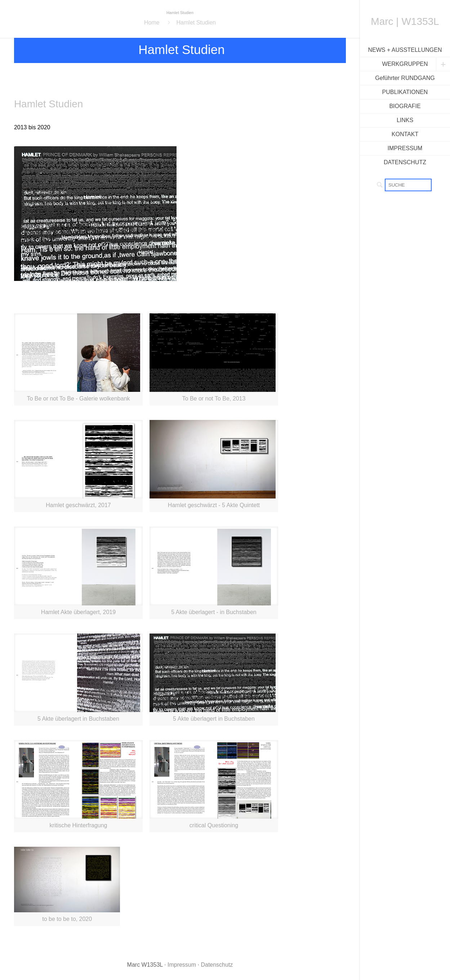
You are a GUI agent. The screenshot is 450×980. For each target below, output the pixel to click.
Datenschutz (217, 965)
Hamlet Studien (196, 23)
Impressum (182, 965)
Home (152, 23)
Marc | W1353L (405, 21)
